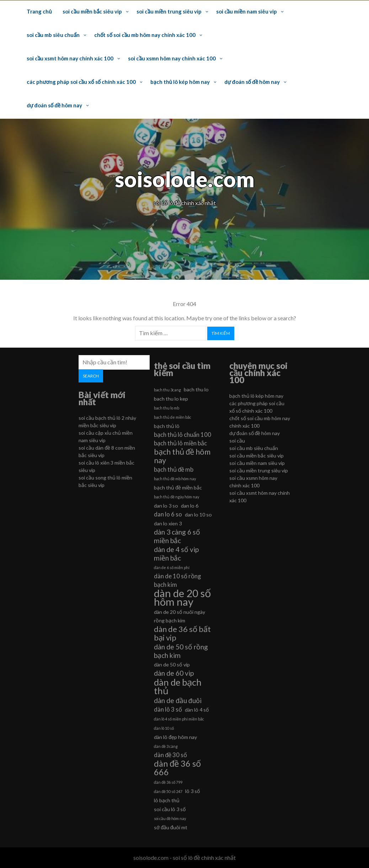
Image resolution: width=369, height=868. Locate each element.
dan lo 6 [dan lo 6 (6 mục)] (190, 506)
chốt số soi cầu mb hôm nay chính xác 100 (145, 35)
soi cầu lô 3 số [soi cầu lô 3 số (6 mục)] (170, 809)
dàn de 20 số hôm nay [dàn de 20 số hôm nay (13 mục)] (183, 598)
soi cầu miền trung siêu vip (169, 11)
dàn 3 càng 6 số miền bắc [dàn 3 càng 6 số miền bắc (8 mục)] (177, 536)
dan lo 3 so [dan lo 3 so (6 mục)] (166, 506)
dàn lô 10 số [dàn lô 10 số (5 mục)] (164, 728)
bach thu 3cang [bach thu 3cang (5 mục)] (167, 390)
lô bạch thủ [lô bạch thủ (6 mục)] (167, 800)
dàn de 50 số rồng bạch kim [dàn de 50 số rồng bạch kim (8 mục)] (181, 651)
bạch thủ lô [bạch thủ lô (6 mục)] (167, 426)
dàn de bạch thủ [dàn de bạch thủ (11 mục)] (178, 686)
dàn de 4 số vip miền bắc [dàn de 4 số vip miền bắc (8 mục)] (176, 554)
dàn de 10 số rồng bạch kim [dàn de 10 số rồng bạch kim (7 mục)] (177, 580)
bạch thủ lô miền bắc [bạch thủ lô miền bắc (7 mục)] (180, 443)
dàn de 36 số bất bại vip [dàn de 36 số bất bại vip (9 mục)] (182, 633)
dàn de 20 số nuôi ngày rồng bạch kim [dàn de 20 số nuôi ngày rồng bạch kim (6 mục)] (180, 616)
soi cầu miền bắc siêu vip (92, 11)
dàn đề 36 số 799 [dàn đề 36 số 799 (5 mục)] (168, 782)
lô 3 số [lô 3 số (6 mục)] (193, 791)
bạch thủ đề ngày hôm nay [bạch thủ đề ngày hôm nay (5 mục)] (177, 497)
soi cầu (237, 441)
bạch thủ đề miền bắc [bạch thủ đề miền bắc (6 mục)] (178, 487)
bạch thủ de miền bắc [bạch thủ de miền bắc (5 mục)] (173, 417)
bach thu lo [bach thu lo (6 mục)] (196, 389)
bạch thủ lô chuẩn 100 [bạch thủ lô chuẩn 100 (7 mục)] (183, 435)
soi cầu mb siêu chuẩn (53, 35)
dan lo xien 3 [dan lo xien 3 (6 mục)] (168, 523)
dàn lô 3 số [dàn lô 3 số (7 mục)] (168, 709)
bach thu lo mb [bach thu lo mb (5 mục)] (167, 408)
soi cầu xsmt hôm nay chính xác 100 (70, 58)
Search (91, 376)
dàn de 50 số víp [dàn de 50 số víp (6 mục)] (172, 665)
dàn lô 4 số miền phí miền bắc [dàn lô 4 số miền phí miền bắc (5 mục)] (179, 719)
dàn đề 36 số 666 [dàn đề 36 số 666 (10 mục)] (177, 768)
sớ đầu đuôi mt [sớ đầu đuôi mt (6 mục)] (171, 827)
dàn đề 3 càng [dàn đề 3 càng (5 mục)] (166, 746)
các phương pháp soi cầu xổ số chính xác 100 (81, 82)
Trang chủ (39, 11)
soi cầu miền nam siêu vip (247, 11)
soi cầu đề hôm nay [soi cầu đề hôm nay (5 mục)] (170, 818)
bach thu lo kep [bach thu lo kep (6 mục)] (171, 399)
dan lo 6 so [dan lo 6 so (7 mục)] (168, 514)
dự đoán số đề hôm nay (252, 82)
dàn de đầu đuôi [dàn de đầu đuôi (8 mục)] (178, 700)
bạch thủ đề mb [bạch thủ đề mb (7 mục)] (174, 469)
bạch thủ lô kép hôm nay (180, 82)
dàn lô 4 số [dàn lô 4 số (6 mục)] (197, 710)
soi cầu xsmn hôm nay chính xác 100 (172, 58)
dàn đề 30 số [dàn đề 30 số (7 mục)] (170, 755)
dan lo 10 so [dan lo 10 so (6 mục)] (198, 515)
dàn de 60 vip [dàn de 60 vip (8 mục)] (174, 673)
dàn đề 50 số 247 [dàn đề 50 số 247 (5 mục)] (168, 791)
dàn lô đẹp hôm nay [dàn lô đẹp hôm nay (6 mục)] (175, 737)
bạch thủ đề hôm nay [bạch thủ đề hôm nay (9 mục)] (182, 456)
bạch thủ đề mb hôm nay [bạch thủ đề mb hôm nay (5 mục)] (175, 479)
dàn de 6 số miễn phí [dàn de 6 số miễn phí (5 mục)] (172, 567)
